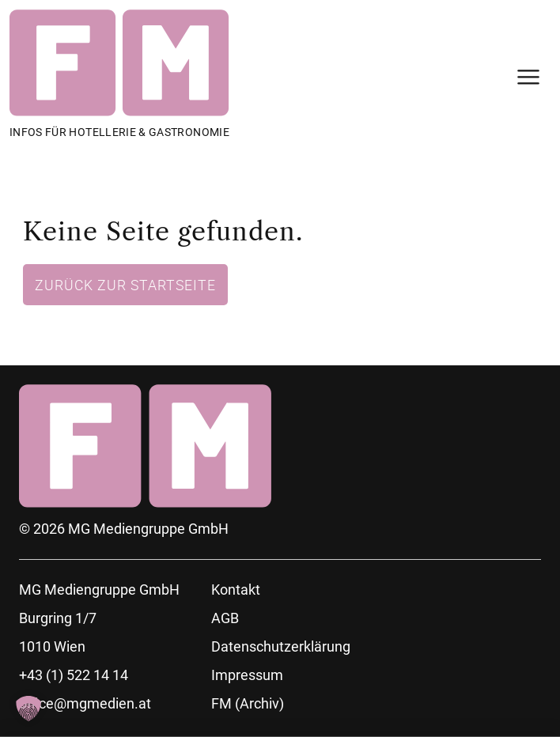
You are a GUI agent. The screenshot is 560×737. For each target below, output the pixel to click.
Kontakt (236, 590)
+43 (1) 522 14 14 (74, 675)
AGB (225, 618)
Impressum (247, 675)
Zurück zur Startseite (125, 285)
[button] (28, 709)
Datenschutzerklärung (281, 646)
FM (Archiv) (248, 703)
